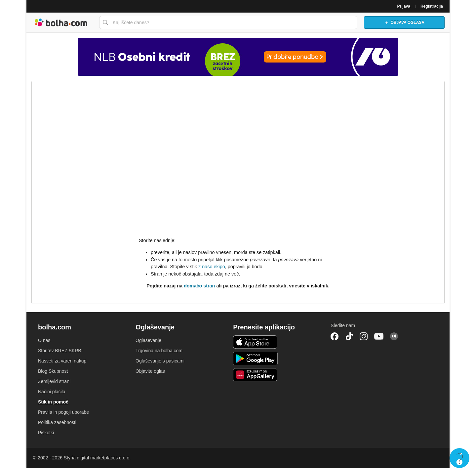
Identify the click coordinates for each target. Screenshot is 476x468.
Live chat (459, 458)
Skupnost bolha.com (394, 336)
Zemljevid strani (54, 381)
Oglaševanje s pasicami (160, 361)
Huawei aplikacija (255, 375)
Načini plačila (52, 392)
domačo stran (199, 286)
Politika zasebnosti (57, 422)
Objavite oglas (150, 371)
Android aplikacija (255, 359)
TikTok (349, 336)
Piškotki (46, 433)
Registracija (432, 6)
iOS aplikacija (255, 342)
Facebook (335, 336)
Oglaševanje (148, 340)
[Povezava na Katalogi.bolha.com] (238, 57)
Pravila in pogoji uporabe (63, 412)
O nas (44, 340)
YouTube (379, 336)
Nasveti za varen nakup (62, 361)
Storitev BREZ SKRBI (60, 351)
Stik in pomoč (53, 402)
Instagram (364, 336)
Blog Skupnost (53, 371)
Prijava (404, 6)
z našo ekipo (212, 267)
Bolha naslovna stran (61, 22)
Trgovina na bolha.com (159, 351)
